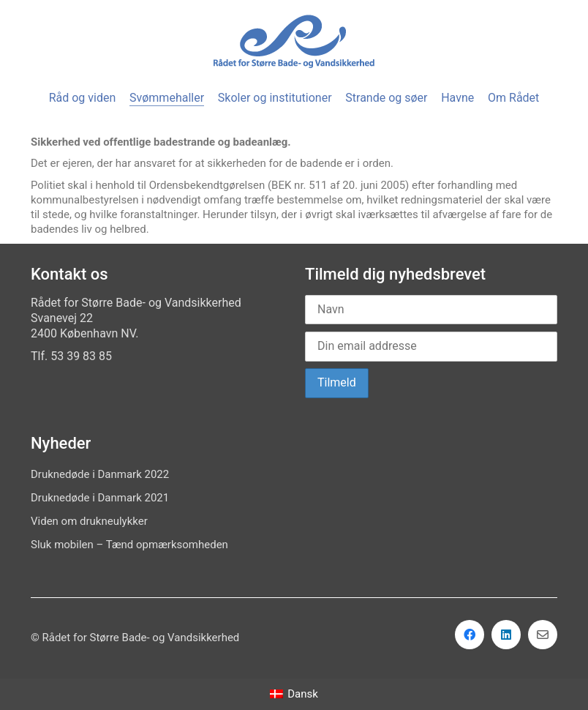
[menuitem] (294, 694)
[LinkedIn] (506, 635)
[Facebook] (470, 635)
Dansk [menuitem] (303, 694)
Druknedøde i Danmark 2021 (100, 498)
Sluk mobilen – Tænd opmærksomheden (129, 545)
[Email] (543, 635)
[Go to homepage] (294, 41)
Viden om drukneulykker (89, 521)
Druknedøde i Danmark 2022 (100, 474)
